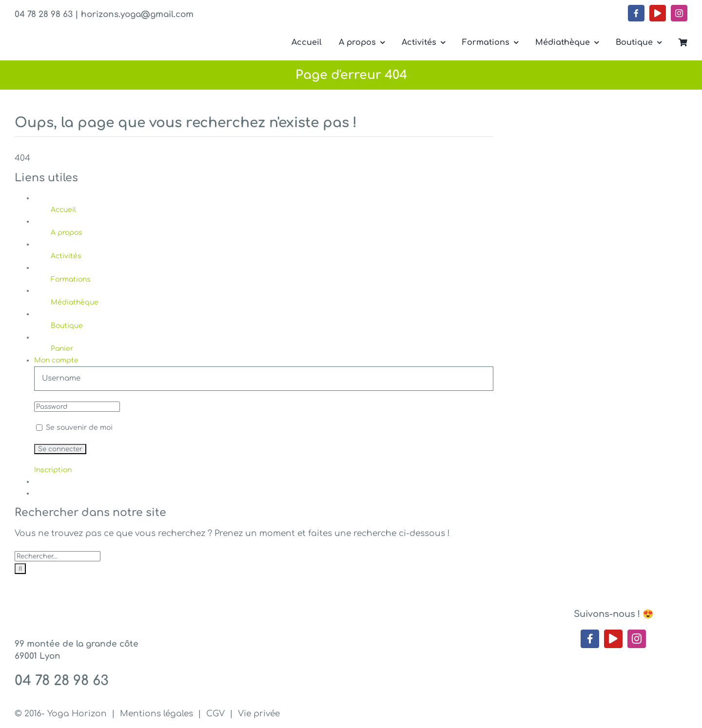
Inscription (53, 470)
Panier (62, 349)
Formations (71, 279)
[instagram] (679, 13)
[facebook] (636, 13)
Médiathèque (75, 302)
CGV (215, 714)
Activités (66, 256)
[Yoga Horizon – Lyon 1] (88, 33)
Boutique (67, 326)
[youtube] (658, 13)
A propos (67, 233)
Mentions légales (156, 714)
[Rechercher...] (58, 556)
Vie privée (259, 714)
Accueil (63, 210)
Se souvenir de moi (74, 428)
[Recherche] (20, 569)
